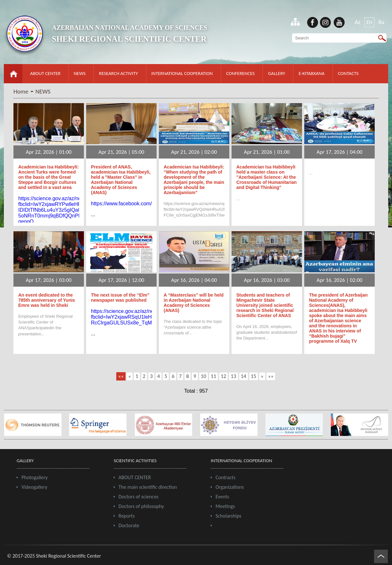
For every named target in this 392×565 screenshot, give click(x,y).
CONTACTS (348, 73)
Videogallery (34, 487)
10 (204, 376)
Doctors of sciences (139, 497)
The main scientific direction (148, 487)
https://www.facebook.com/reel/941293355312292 (148, 204)
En (369, 22)
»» (271, 376)
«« (121, 376)
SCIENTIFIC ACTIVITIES (135, 461)
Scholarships (229, 516)
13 (233, 376)
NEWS (80, 73)
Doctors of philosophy (141, 506)
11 (213, 376)
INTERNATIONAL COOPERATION (182, 73)
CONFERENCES (240, 73)
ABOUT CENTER (45, 73)
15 (253, 376)
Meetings (225, 506)
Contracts (225, 477)
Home (21, 91)
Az (358, 22)
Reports (127, 516)
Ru (381, 22)
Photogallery (35, 477)
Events (222, 497)
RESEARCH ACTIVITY (118, 73)
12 (223, 376)
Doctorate (129, 525)
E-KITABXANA (311, 73)
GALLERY (277, 73)
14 (244, 376)
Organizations (230, 487)
